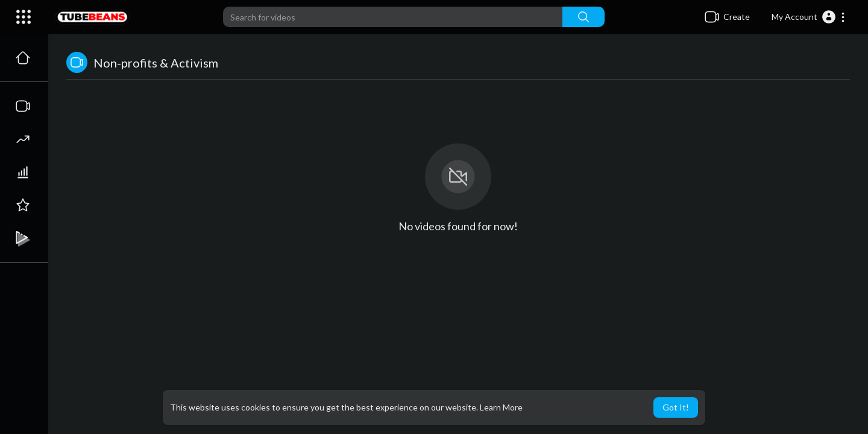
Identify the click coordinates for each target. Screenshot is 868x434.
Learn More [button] (501, 407)
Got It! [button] (676, 407)
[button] (809, 17)
